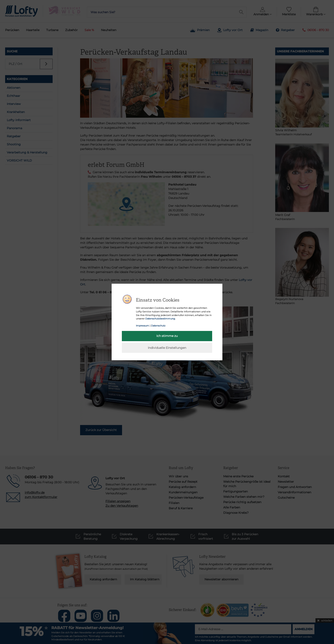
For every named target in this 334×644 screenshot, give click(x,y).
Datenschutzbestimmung (160, 319)
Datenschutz (158, 326)
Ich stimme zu (167, 336)
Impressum (143, 326)
